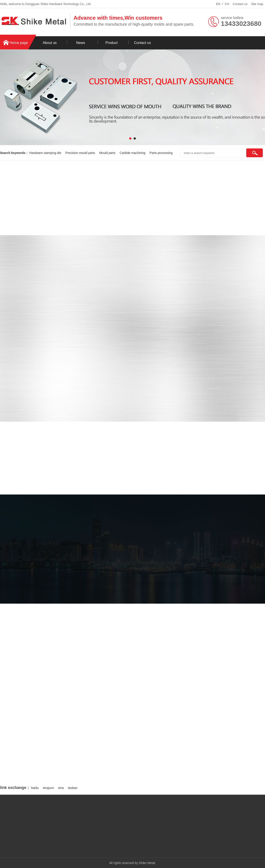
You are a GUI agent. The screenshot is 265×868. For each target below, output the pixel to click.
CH (227, 4)
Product (111, 43)
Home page (19, 43)
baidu (35, 788)
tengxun (48, 788)
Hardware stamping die (46, 153)
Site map (257, 4)
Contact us (240, 4)
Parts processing (161, 153)
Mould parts (108, 153)
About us (50, 43)
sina (61, 788)
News (81, 43)
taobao (73, 788)
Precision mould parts (81, 153)
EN (218, 4)
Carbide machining (133, 153)
